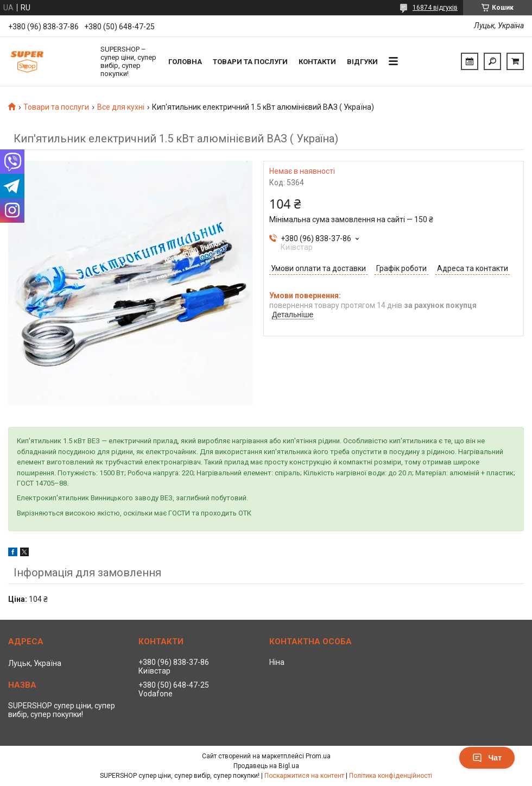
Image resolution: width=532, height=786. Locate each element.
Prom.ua (318, 756)
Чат (487, 758)
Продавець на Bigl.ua (266, 766)
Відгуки (362, 62)
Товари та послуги (250, 62)
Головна (185, 62)
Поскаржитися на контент (304, 776)
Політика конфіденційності (391, 776)
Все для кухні (121, 107)
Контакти (317, 62)
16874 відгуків (435, 8)
